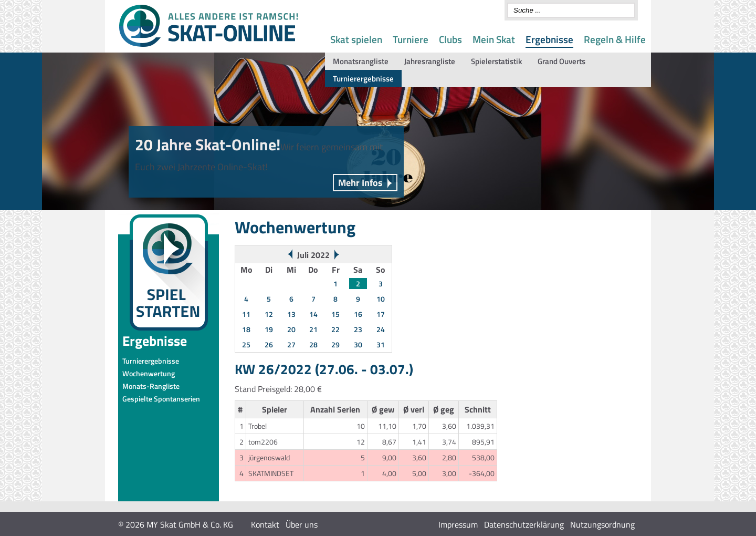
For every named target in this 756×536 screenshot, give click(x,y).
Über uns (302, 524)
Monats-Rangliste (151, 386)
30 (358, 344)
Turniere (411, 39)
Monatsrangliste (361, 61)
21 (313, 329)
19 (269, 329)
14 (313, 314)
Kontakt (265, 524)
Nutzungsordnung (602, 524)
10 (381, 299)
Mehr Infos (360, 183)
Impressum (458, 524)
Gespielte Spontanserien (161, 399)
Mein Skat (494, 39)
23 (358, 329)
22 (335, 329)
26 (269, 344)
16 (358, 314)
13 (291, 314)
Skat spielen (356, 39)
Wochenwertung (149, 373)
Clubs (450, 39)
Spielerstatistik (496, 61)
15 (335, 314)
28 (313, 344)
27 (291, 344)
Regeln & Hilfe (615, 39)
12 (269, 314)
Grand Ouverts (561, 61)
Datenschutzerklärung (524, 524)
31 (381, 344)
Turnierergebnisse (363, 79)
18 (246, 329)
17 (381, 314)
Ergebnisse (549, 39)
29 (335, 344)
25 (246, 344)
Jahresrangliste (430, 61)
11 (246, 314)
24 (381, 329)
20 (291, 329)
